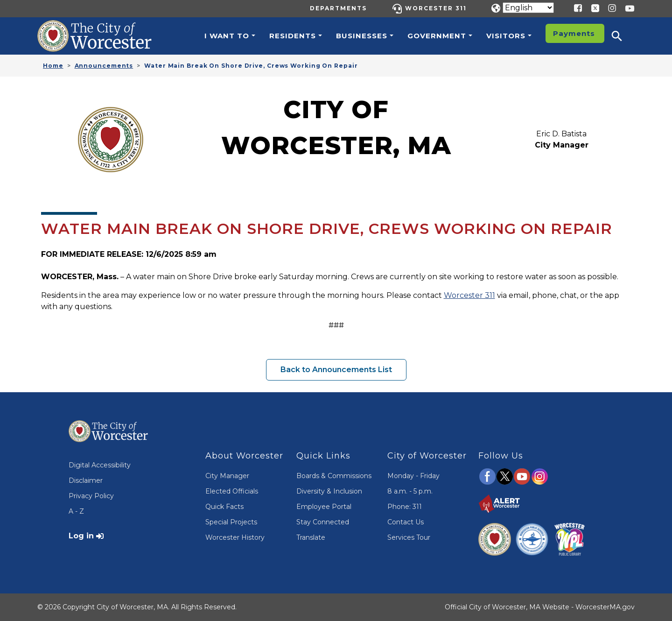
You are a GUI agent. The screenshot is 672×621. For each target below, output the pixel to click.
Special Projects (231, 522)
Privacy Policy (91, 496)
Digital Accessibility (100, 465)
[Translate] (528, 8)
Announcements (104, 66)
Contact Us (406, 522)
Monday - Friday (413, 476)
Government (437, 36)
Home (53, 66)
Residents (293, 36)
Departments (338, 8)
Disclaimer (86, 480)
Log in (81, 536)
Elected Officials (232, 491)
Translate (311, 537)
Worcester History (235, 537)
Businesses (362, 36)
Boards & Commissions (334, 476)
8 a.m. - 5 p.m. (410, 491)
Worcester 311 (436, 8)
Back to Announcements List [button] (336, 370)
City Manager (227, 476)
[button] (623, 36)
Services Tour (409, 537)
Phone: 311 (405, 507)
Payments (574, 33)
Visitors (506, 36)
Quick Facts (224, 507)
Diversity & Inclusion (329, 491)
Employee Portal (324, 507)
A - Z (76, 511)
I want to (227, 36)
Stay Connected (323, 522)
